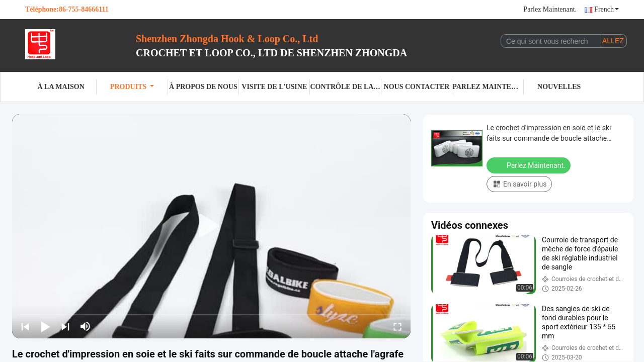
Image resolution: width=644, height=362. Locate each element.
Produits (132, 87)
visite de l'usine (274, 87)
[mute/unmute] (86, 326)
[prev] (25, 326)
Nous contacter (417, 87)
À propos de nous (203, 87)
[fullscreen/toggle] (397, 326)
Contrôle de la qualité (345, 87)
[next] (65, 326)
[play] (211, 226)
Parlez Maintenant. (550, 9)
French (607, 9)
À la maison (61, 87)
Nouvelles (559, 87)
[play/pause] (45, 326)
